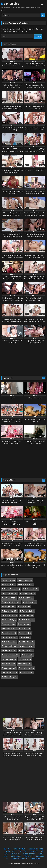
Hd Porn (7, 849)
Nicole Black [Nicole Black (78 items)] (10, 651)
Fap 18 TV (33, 851)
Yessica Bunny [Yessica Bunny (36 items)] (11, 677)
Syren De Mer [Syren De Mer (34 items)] (27, 668)
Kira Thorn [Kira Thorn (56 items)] (25, 624)
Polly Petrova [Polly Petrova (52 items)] (27, 651)
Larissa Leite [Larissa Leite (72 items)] (10, 633)
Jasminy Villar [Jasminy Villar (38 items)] (27, 620)
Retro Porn (28, 856)
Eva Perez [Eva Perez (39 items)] (25, 607)
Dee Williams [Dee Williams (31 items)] (27, 598)
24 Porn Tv (15, 854)
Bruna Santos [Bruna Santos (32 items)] (10, 593)
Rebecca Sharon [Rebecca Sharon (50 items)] (11, 655)
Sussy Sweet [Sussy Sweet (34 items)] (10, 668)
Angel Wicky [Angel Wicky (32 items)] (26, 580)
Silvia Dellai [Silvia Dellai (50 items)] (10, 664)
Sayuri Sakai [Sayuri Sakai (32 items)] (10, 659)
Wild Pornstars (20, 849)
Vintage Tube (16, 856)
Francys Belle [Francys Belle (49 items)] (28, 611)
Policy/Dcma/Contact (19, 859)
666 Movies (10, 4)
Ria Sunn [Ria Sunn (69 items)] (28, 655)
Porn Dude (22, 851)
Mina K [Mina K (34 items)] (26, 637)
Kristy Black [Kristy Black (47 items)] (10, 629)
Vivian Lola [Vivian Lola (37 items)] (27, 672)
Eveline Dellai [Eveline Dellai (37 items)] (10, 611)
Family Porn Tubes (36, 849)
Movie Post (10, 851)
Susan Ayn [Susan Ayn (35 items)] (25, 664)
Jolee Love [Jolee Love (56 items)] (9, 624)
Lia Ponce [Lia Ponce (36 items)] (26, 633)
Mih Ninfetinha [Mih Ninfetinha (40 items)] (11, 637)
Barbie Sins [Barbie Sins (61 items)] (10, 585)
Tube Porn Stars (29, 854)
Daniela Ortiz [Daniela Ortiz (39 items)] (10, 598)
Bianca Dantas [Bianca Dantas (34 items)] (27, 585)
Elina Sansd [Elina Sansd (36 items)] (30, 602)
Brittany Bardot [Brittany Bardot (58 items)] (32, 589)
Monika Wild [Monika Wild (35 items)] (10, 642)
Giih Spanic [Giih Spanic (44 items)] (27, 615)
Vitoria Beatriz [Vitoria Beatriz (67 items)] (10, 672)
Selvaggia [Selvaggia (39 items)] (26, 659)
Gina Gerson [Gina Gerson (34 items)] (10, 620)
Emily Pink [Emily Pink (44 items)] (9, 607)
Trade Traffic (35, 859)
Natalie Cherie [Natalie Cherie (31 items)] (27, 642)
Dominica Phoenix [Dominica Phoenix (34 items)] (12, 602)
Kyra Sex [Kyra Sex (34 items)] (25, 629)
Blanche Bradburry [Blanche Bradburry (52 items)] (12, 589)
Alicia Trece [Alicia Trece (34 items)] (10, 580)
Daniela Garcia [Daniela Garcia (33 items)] (28, 593)
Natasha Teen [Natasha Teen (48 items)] (28, 646)
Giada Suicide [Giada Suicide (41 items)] (10, 615)
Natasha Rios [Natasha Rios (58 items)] (10, 646)
